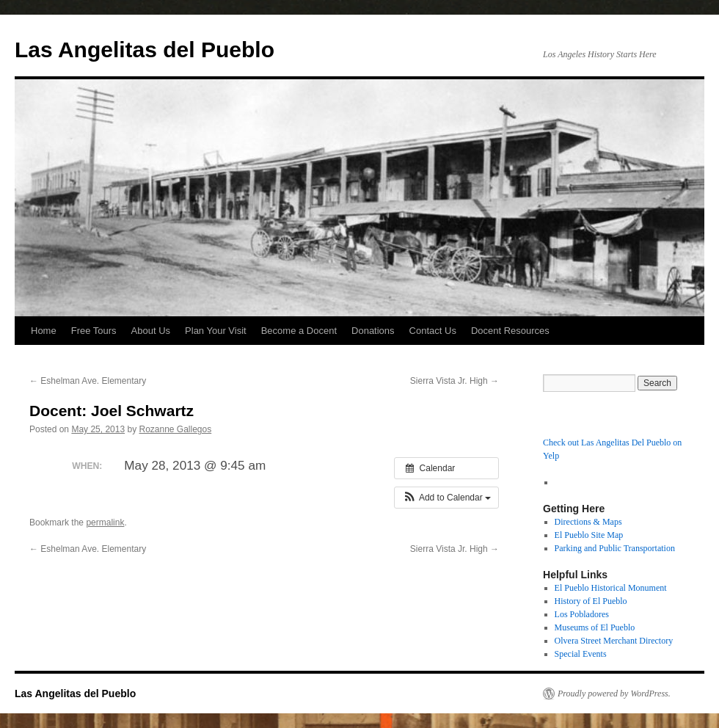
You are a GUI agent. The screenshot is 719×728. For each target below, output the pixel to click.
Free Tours (94, 331)
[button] (446, 498)
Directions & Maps (588, 522)
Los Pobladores (582, 614)
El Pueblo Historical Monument (611, 588)
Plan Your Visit (216, 331)
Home (44, 331)
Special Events (581, 654)
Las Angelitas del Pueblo (145, 50)
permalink (105, 523)
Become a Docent (299, 331)
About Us (151, 331)
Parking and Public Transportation (615, 548)
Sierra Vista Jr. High (455, 381)
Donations (373, 331)
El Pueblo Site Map (589, 535)
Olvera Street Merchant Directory (614, 641)
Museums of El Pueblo (595, 627)
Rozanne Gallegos (175, 429)
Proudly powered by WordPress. (614, 694)
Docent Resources (510, 331)
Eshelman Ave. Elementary (88, 381)
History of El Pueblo (591, 601)
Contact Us (433, 331)
